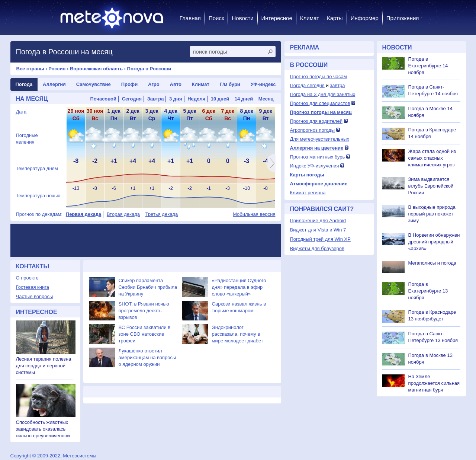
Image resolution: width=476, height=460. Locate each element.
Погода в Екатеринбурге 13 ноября (428, 291)
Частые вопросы (35, 296)
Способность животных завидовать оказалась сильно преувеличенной (43, 429)
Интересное (277, 18)
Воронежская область (96, 69)
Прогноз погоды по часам (319, 76)
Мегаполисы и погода (432, 263)
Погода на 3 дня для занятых (323, 94)
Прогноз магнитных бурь (318, 157)
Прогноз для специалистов (320, 103)
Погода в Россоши (149, 69)
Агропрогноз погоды (313, 130)
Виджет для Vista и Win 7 (318, 230)
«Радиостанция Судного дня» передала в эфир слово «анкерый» (239, 287)
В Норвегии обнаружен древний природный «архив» (434, 242)
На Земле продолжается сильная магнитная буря (434, 383)
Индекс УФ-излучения (315, 166)
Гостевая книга (33, 287)
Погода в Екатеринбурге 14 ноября (428, 66)
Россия (57, 69)
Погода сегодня (307, 85)
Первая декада (83, 214)
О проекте (27, 278)
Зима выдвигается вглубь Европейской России (431, 186)
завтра (337, 85)
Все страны (30, 69)
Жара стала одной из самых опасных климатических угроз (432, 158)
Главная (190, 18)
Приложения (403, 18)
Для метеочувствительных (320, 139)
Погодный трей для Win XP (320, 239)
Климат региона (308, 193)
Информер (365, 18)
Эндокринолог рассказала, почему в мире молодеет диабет (238, 334)
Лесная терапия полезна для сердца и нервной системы (44, 366)
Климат (310, 18)
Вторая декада (123, 214)
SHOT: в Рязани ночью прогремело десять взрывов (144, 311)
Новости (242, 18)
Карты (335, 18)
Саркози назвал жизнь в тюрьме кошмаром (239, 307)
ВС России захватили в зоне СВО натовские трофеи (145, 334)
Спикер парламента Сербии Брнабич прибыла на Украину (148, 287)
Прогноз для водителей (316, 121)
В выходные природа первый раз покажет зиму (432, 214)
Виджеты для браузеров (317, 248)
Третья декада (162, 214)
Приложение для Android (318, 221)
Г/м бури (230, 84)
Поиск (216, 18)
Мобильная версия (254, 214)
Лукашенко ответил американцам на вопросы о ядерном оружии (147, 357)
